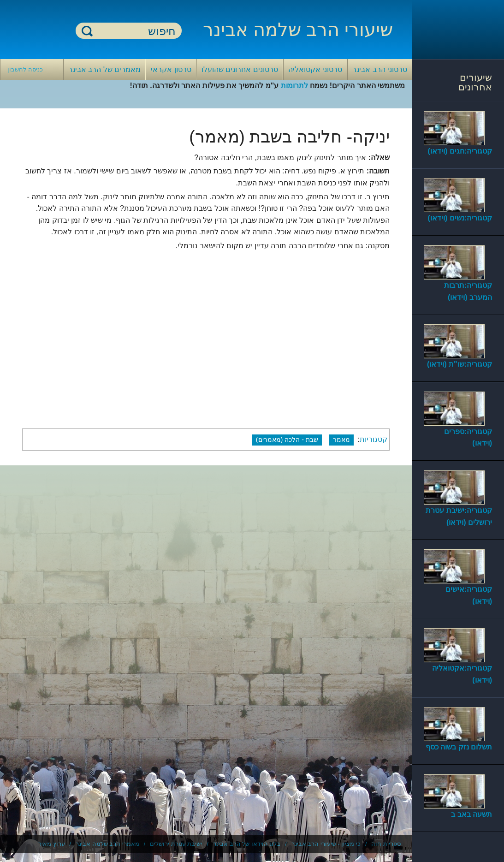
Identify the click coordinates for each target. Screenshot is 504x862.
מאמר (341, 440)
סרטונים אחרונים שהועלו (240, 69)
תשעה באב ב (471, 814)
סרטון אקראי (171, 69)
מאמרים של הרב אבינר (104, 69)
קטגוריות (374, 439)
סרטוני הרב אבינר (380, 69)
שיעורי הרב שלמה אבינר (298, 30)
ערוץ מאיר (52, 844)
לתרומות (294, 86)
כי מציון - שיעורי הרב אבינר (326, 844)
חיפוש (87, 31)
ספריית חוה (386, 844)
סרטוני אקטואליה (315, 69)
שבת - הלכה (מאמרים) (287, 440)
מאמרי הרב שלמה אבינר (107, 844)
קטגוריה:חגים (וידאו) (460, 151)
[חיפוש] (134, 31)
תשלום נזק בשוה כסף (459, 747)
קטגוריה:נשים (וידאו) (460, 218)
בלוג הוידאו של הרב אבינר (247, 844)
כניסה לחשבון (25, 69)
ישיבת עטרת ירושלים (176, 844)
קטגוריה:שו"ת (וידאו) (460, 364)
